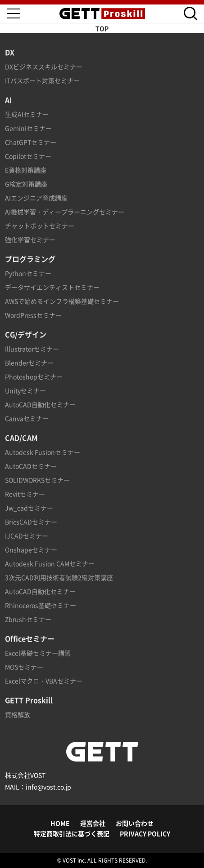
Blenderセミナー (29, 363)
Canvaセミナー (27, 418)
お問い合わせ (135, 823)
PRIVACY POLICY (145, 833)
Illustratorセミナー (32, 349)
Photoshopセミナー (34, 376)
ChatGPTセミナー (31, 142)
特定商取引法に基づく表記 (72, 833)
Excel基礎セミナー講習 (38, 653)
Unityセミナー (25, 390)
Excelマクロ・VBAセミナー (44, 681)
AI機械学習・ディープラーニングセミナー (65, 212)
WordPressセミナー (33, 315)
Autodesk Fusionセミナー (43, 452)
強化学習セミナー (30, 239)
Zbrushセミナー (28, 619)
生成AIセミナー (27, 114)
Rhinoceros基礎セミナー (41, 605)
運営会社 (93, 823)
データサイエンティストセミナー (52, 287)
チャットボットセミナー (40, 226)
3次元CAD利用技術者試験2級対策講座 (59, 577)
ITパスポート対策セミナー (42, 80)
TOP (102, 28)
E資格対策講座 (26, 170)
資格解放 (18, 714)
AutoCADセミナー (31, 466)
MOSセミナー (24, 667)
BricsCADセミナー (31, 522)
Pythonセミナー (28, 273)
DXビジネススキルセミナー (44, 66)
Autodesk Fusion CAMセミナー (50, 563)
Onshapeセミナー (31, 549)
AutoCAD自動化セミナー (40, 404)
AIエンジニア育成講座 (36, 198)
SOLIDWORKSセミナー (37, 480)
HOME (60, 823)
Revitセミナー (25, 494)
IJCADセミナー (27, 536)
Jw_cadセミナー (29, 508)
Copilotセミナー (28, 156)
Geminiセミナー (28, 128)
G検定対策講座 (26, 184)
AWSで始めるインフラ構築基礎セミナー (62, 301)
